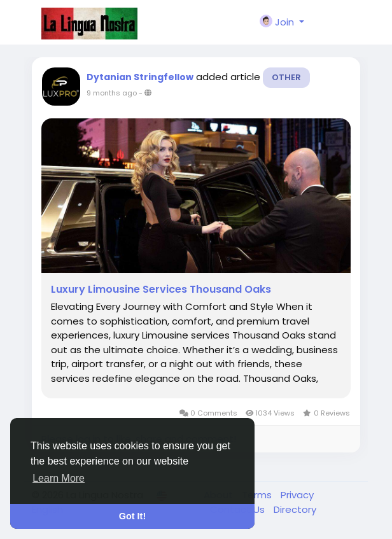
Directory (295, 509)
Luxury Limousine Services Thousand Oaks (161, 290)
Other (286, 77)
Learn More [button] (59, 478)
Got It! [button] (132, 516)
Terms (258, 495)
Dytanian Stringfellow (140, 77)
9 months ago (112, 93)
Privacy (297, 495)
